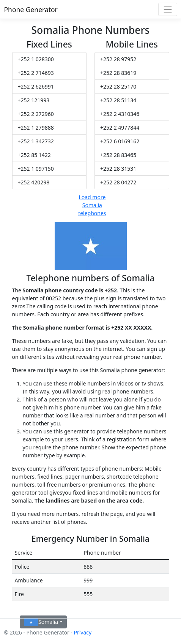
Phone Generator (31, 10)
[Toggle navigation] (168, 9)
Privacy (83, 632)
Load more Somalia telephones (92, 205)
